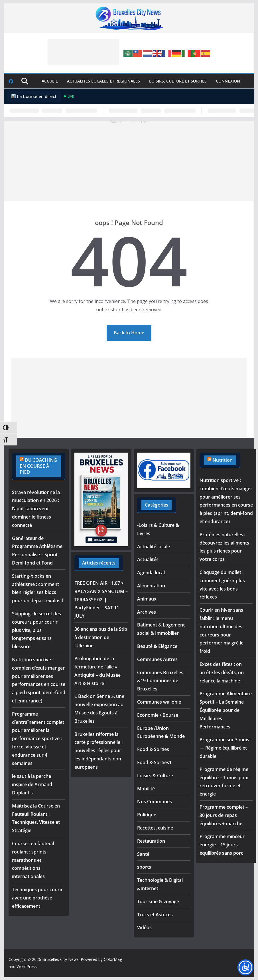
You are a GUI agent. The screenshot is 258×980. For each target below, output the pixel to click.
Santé (143, 854)
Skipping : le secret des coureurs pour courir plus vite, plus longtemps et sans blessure (36, 630)
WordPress (27, 966)
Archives (147, 612)
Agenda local (151, 573)
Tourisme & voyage (158, 901)
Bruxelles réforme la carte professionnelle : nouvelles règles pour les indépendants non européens (98, 751)
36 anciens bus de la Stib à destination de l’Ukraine (101, 637)
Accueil (50, 81)
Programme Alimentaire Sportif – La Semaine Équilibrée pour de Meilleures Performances (226, 710)
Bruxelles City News (60, 959)
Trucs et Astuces (155, 915)
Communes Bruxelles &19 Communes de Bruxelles (160, 681)
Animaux (147, 599)
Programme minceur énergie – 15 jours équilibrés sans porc (222, 845)
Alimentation (151, 586)
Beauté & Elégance (157, 646)
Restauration (151, 841)
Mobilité (146, 789)
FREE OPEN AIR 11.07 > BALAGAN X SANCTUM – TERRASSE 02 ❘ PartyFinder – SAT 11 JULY (101, 600)
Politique (147, 815)
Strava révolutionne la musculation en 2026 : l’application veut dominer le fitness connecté (36, 509)
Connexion (228, 81)
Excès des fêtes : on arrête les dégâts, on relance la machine (222, 672)
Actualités (148, 559)
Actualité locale (154, 547)
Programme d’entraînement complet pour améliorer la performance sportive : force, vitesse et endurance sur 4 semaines (38, 739)
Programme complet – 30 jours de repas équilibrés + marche (224, 815)
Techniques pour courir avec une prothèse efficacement (37, 898)
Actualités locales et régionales (103, 81)
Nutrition (223, 460)
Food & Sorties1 (154, 762)
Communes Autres (157, 659)
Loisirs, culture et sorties (178, 81)
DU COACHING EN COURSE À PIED (38, 466)
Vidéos (144, 927)
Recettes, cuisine (155, 828)
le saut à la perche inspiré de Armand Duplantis (32, 784)
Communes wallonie (159, 702)
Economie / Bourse (158, 715)
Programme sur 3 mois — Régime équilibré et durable (224, 748)
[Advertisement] (83, 52)
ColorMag (113, 959)
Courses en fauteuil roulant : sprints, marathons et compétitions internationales (33, 860)
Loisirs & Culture (155, 776)
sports (144, 867)
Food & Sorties (153, 749)
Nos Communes (155, 802)
